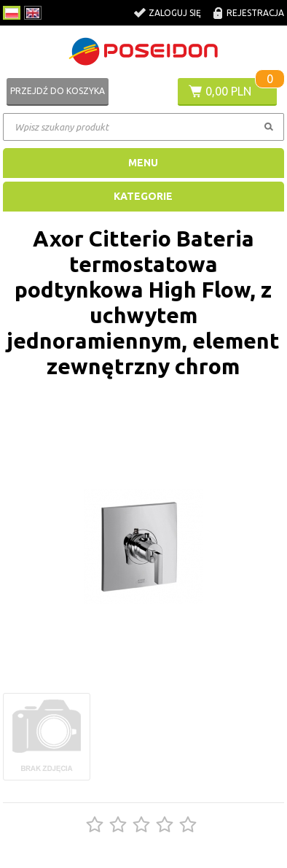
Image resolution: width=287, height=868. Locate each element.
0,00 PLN (228, 91)
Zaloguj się (175, 13)
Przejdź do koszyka (58, 91)
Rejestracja (255, 13)
